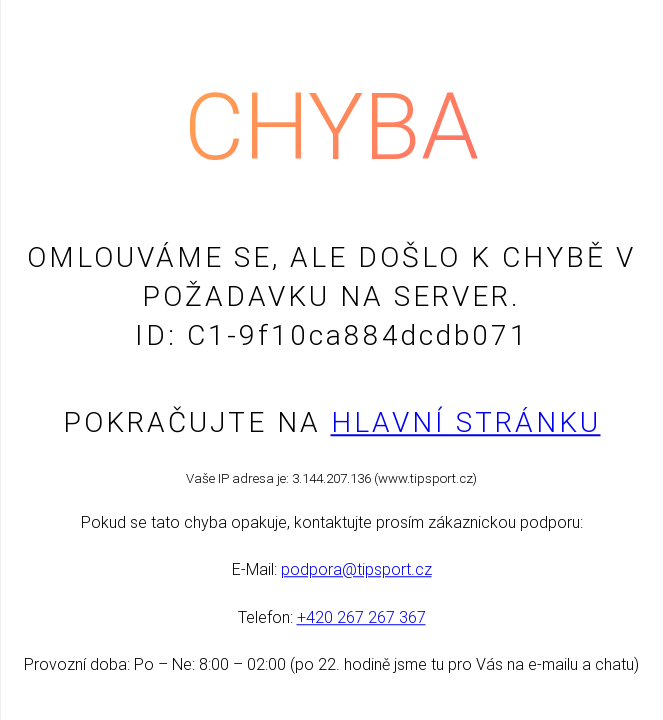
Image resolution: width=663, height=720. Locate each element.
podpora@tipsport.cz (356, 570)
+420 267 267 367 (361, 617)
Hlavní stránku (466, 422)
